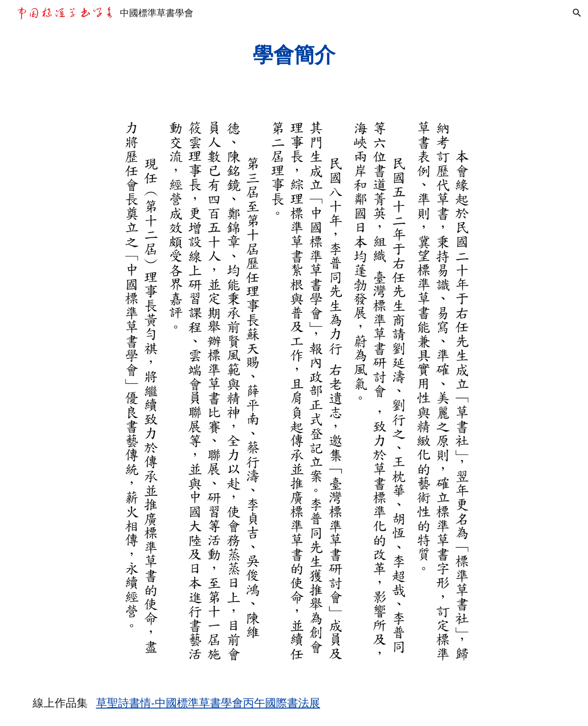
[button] (577, 13)
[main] (294, 55)
